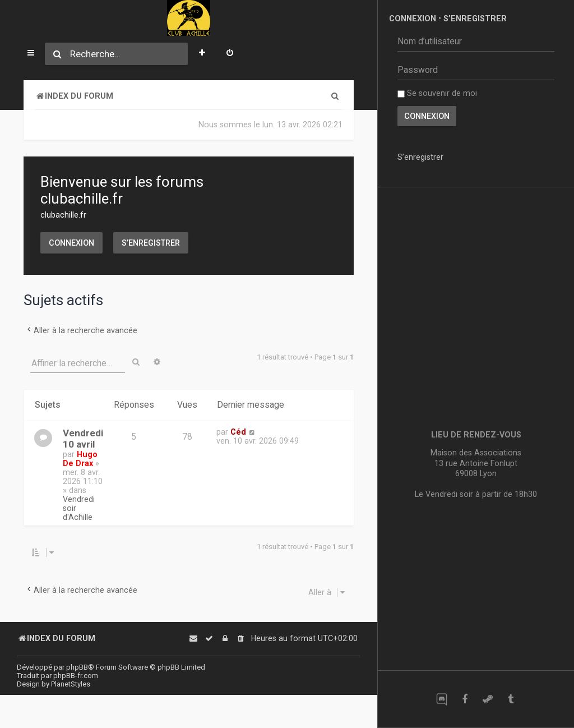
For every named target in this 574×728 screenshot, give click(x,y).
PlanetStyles (71, 684)
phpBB (77, 667)
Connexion (71, 243)
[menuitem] (230, 54)
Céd (238, 432)
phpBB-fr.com (76, 676)
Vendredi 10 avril (83, 439)
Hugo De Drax (80, 459)
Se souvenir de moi (437, 93)
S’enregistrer (151, 243)
